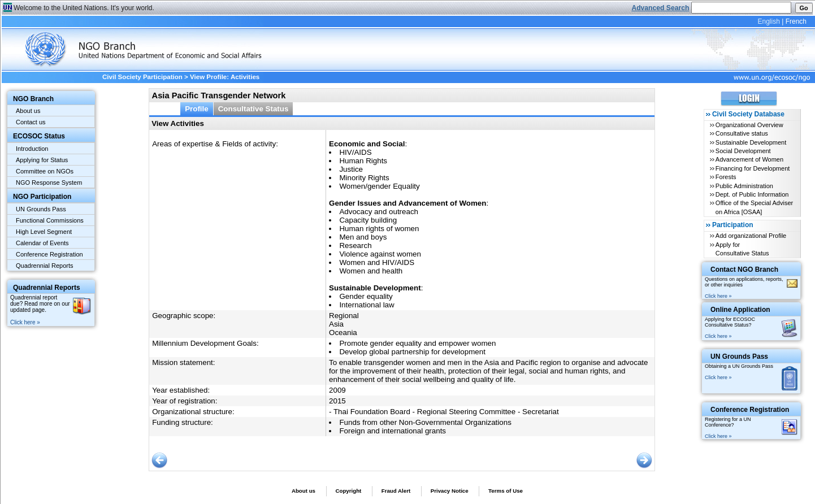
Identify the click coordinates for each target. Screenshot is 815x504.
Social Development (743, 151)
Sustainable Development (751, 142)
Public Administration (744, 186)
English (768, 21)
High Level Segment (44, 232)
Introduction (32, 149)
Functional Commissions (50, 220)
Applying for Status (42, 160)
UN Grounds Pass (41, 209)
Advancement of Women (749, 159)
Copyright (348, 491)
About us (28, 111)
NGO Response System (49, 183)
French (796, 21)
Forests (726, 177)
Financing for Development (753, 168)
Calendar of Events (42, 243)
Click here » (25, 322)
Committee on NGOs (45, 171)
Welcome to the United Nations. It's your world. (84, 8)
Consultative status (742, 133)
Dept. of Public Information (752, 194)
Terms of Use (506, 491)
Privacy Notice (450, 491)
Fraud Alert (396, 491)
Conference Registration (49, 254)
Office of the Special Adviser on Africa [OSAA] (754, 207)
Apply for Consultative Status (742, 249)
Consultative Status (253, 109)
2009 (337, 390)
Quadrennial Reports (45, 266)
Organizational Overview (749, 125)
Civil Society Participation (142, 77)
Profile (197, 109)
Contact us (31, 122)
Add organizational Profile (751, 236)
